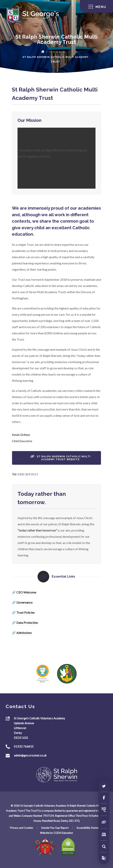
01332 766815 (24, 746)
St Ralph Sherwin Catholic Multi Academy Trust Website (60, 458)
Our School (58, 52)
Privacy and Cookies (21, 828)
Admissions (24, 633)
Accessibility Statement (90, 828)
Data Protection (27, 623)
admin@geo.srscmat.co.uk (30, 755)
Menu (97, 7)
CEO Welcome (26, 592)
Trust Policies (25, 612)
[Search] (104, 846)
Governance (24, 602)
